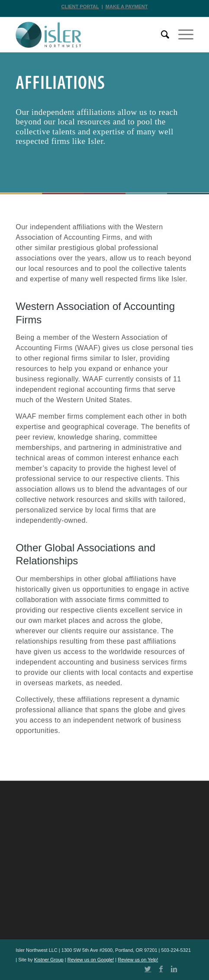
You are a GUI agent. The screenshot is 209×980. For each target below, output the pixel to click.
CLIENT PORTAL (80, 7)
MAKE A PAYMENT (127, 7)
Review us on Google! (91, 960)
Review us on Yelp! (138, 960)
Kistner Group (49, 960)
